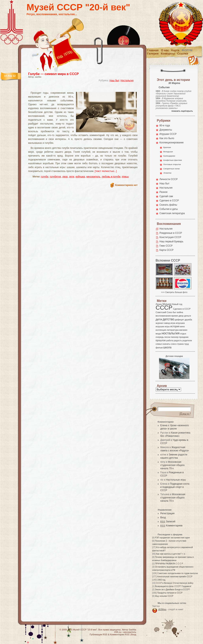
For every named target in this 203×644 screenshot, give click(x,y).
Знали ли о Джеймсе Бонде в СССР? (173, 590)
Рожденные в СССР (171, 233)
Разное (163, 192)
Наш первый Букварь (171, 241)
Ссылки (183, 54)
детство (169, 319)
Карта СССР (166, 250)
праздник (184, 337)
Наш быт (114, 80)
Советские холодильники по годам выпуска (177, 573)
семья (159, 344)
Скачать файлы (168, 205)
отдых (183, 334)
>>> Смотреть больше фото (174, 292)
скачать (166, 344)
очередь (160, 337)
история (175, 326)
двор (65, 177)
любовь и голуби (111, 177)
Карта (175, 50)
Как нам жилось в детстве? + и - (171, 554)
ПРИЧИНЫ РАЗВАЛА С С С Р (169, 564)
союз (173, 344)
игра (173, 323)
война (180, 312)
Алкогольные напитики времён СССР (175, 577)
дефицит (179, 320)
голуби (45, 177)
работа (170, 340)
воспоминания (163, 316)
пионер (175, 337)
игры (167, 326)
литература (173, 330)
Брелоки (167, 147)
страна (180, 344)
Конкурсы (168, 54)
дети (72, 177)
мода (158, 334)
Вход (163, 517)
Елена (164, 425)
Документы (166, 130)
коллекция (161, 330)
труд (186, 344)
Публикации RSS (98, 634)
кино (182, 326)
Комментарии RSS (120, 634)
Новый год (177, 304)
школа (167, 347)
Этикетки (167, 173)
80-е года (165, 126)
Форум (187, 50)
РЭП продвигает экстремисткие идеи (172, 538)
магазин (183, 330)
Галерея (153, 54)
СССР (164, 308)
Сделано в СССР (169, 201)
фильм (159, 348)
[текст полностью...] (106, 171)
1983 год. (161, 580)
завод (167, 323)
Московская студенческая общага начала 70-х (172, 465)
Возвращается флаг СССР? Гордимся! (173, 586)
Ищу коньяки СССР (164, 596)
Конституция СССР (170, 237)
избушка (80, 177)
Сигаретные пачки (171, 169)
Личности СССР (169, 179)
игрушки (160, 326)
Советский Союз (164, 312)
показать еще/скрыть (182, 111)
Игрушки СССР (168, 134)
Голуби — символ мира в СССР (53, 74)
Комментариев (171, 526)
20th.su (118, 632)
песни (167, 337)
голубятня (55, 177)
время (175, 316)
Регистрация (167, 513)
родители (187, 340)
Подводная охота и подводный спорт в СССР (175, 487)
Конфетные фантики (173, 160)
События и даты (169, 209)
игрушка (180, 323)
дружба (188, 320)
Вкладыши (168, 152)
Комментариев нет (126, 185)
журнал (160, 323)
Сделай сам (166, 196)
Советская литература (172, 213)
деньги (188, 316)
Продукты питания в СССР (170, 593)
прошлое (161, 340)
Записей (168, 522)
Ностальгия (127, 80)
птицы (125, 177)
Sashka (132, 630)
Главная (153, 50)
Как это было (167, 138)
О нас (165, 50)
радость (178, 340)
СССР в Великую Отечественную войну (175, 583)
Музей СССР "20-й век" (78, 7)
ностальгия (170, 333)
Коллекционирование (171, 143)
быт (175, 312)
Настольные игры (176, 480)
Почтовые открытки (172, 164)
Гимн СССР (166, 246)
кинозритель (93, 177)
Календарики (169, 156)
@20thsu (162, 609)
